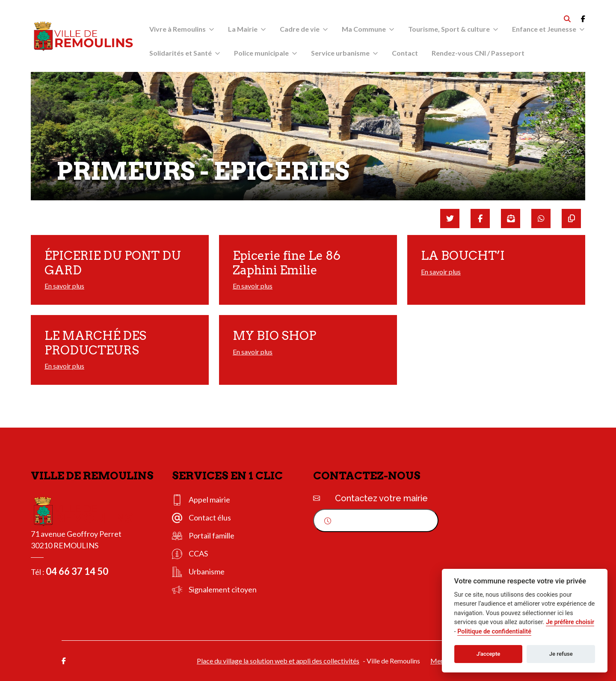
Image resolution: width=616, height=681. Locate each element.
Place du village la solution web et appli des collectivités (278, 661)
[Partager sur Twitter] (450, 219)
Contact (405, 53)
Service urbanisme (340, 53)
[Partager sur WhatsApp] (541, 219)
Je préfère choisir (570, 622)
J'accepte (489, 654)
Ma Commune (364, 29)
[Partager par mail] (511, 219)
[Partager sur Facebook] (480, 219)
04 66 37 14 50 (77, 571)
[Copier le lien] (571, 219)
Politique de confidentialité (494, 632)
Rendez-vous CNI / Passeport (478, 53)
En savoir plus (64, 286)
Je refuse (561, 654)
